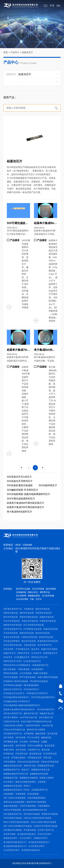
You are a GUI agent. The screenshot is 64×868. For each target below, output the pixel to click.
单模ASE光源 (30, 766)
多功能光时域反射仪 (27, 834)
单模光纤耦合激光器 (29, 617)
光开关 (39, 599)
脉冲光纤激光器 (11, 617)
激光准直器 (49, 746)
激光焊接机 (51, 589)
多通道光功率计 (11, 838)
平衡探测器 (20, 794)
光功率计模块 (10, 834)
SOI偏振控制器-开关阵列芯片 (23, 490)
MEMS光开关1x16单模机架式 (17, 665)
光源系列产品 (34, 750)
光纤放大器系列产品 (13, 713)
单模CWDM (9, 750)
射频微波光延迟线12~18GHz (17, 790)
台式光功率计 (26, 838)
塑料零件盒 (45, 592)
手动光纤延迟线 (11, 633)
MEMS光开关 (24, 653)
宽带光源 (47, 758)
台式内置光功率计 (12, 850)
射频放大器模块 (47, 778)
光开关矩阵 (9, 649)
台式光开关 (36, 653)
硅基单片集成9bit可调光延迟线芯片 (26, 503)
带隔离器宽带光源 (46, 766)
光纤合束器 (21, 750)
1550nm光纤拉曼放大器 (14, 730)
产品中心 (15, 52)
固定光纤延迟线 (29, 641)
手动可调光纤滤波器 (13, 818)
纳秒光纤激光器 (11, 613)
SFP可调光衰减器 (28, 677)
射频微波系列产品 (12, 770)
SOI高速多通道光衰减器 (20, 485)
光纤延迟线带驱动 (12, 641)
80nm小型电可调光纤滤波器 (16, 822)
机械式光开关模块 (49, 649)
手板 (32, 599)
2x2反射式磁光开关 (32, 661)
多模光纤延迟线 (46, 637)
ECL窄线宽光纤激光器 (34, 625)
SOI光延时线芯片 (48, 485)
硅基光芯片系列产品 (13, 689)
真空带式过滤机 (23, 589)
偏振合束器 (9, 746)
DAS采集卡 (9, 782)
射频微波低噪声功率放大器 (16, 774)
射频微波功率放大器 (40, 770)
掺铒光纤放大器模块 (36, 730)
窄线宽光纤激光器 (44, 613)
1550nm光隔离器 (35, 746)
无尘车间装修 (38, 589)
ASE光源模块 (10, 762)
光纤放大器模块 (11, 717)
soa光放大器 (47, 725)
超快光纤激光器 (42, 609)
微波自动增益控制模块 (26, 782)
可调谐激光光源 (34, 758)
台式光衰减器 (26, 673)
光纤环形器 (20, 746)
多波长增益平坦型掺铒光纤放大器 (36, 722)
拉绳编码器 (21, 592)
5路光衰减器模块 (31, 685)
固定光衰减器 (10, 669)
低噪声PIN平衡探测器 (36, 802)
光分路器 (24, 742)
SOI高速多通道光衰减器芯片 (16, 697)
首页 (6, 52)
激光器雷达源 (35, 754)
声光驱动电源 (30, 830)
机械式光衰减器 (40, 673)
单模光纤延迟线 (27, 633)
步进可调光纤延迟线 (13, 645)
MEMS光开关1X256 (13, 661)
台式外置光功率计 (37, 846)
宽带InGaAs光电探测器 (14, 802)
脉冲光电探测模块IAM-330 (35, 810)
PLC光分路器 (33, 738)
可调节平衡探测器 (28, 806)
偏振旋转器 (46, 738)
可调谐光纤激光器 (48, 621)
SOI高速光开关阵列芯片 (20, 481)
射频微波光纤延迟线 (39, 774)
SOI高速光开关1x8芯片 (19, 477)
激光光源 (46, 750)
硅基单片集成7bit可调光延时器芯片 (26, 507)
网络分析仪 (33, 592)
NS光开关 (8, 657)
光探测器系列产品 (39, 790)
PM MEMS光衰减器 (39, 681)
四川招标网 (21, 596)
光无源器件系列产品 (13, 734)
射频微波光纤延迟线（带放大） (18, 786)
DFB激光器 (9, 754)
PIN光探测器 (33, 794)
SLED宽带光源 (50, 754)
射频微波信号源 (11, 778)
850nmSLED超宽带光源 (28, 762)
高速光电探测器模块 (37, 798)
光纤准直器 (9, 738)
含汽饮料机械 (48, 596)
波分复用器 (52, 734)
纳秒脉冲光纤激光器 (13, 625)
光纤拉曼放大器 (46, 717)
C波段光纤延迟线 (29, 637)
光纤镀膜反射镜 (11, 742)
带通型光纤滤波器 (50, 814)
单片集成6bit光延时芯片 (20, 512)
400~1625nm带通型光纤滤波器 (18, 826)
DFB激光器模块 (18, 758)
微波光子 (26, 770)
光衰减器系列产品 (40, 665)
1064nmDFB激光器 (50, 762)
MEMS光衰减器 (11, 673)
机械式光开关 (10, 653)
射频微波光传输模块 (29, 778)
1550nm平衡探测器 (12, 810)
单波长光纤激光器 (30, 621)
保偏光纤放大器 (47, 713)
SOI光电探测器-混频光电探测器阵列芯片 (29, 494)
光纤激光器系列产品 (13, 609)
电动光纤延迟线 (42, 633)
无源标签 (42, 782)
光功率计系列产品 (46, 830)
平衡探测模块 (44, 806)
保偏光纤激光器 (47, 617)
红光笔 (6, 758)
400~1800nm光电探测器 (15, 798)
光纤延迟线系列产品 (13, 629)
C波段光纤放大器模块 (13, 725)
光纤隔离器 (29, 734)
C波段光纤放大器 (11, 722)
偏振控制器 (40, 734)
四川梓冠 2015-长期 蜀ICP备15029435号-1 (32, 863)
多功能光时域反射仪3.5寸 (15, 842)
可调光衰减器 (24, 669)
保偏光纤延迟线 (51, 629)
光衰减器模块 (37, 669)
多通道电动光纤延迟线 (48, 641)
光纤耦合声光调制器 (13, 830)
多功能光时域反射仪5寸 (39, 842)
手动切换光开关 (23, 649)
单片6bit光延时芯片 (46, 709)
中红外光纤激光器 (12, 621)
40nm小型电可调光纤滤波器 (44, 822)
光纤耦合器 (34, 742)
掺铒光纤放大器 (31, 713)
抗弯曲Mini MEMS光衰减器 (16, 681)
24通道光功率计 (41, 838)
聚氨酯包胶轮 (34, 596)
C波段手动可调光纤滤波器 (45, 826)
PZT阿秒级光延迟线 (33, 629)
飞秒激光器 (29, 609)
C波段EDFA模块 (32, 725)
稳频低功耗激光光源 (13, 766)
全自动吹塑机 (22, 599)
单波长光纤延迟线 (12, 637)
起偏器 (44, 742)
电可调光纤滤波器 (32, 814)
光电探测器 (9, 794)
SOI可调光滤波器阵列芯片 (21, 499)
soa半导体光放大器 (28, 717)
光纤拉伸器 (20, 738)
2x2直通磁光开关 (22, 657)
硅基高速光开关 (50, 653)
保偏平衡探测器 (11, 806)
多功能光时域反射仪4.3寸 (15, 846)
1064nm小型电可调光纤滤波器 (37, 818)
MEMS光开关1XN (39, 657)
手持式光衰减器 (11, 677)
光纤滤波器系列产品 (13, 814)
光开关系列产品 (45, 645)
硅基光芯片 (27, 52)
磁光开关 (35, 649)
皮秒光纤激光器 (27, 613)
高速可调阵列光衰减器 (48, 677)
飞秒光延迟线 (30, 645)
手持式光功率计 (45, 834)
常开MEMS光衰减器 (13, 685)
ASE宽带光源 (22, 754)
